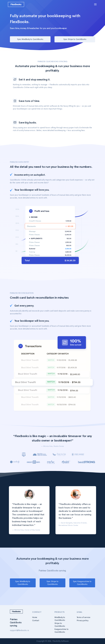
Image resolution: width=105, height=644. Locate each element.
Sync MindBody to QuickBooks (30, 39)
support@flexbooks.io (19, 630)
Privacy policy (83, 620)
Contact (36, 620)
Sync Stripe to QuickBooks (75, 39)
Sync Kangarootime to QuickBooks (82, 583)
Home (35, 617)
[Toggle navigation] (95, 4)
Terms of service (84, 617)
